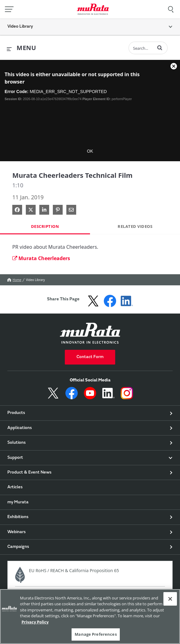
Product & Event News (29, 473)
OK (90, 151)
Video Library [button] (20, 27)
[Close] (170, 599)
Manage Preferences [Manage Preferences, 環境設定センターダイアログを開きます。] (96, 634)
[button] (160, 48)
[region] (90, 617)
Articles (15, 487)
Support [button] (15, 458)
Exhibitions (18, 517)
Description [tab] (45, 226)
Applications (20, 428)
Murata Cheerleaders (41, 258)
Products (16, 413)
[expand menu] (21, 48)
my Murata (18, 502)
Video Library (35, 280)
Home (14, 280)
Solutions (17, 443)
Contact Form (90, 357)
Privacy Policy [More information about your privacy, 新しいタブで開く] (35, 622)
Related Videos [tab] (135, 226)
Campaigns (18, 547)
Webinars (17, 532)
